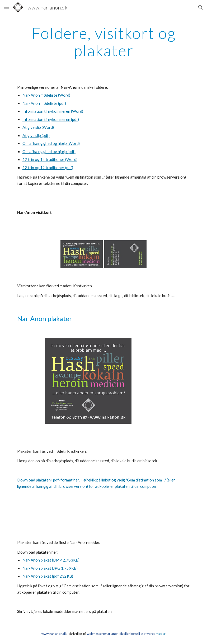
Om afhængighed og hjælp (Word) (51, 143)
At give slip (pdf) (36, 136)
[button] (6, 7)
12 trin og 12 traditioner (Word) (50, 159)
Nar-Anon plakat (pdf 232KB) (48, 576)
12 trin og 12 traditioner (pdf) (48, 168)
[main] (104, 42)
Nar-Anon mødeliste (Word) (46, 95)
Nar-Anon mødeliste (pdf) (44, 103)
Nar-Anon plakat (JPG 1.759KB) (50, 568)
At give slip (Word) (38, 127)
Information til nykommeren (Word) (53, 111)
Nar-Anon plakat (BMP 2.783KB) (51, 560)
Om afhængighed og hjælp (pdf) (49, 152)
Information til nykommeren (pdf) (51, 119)
